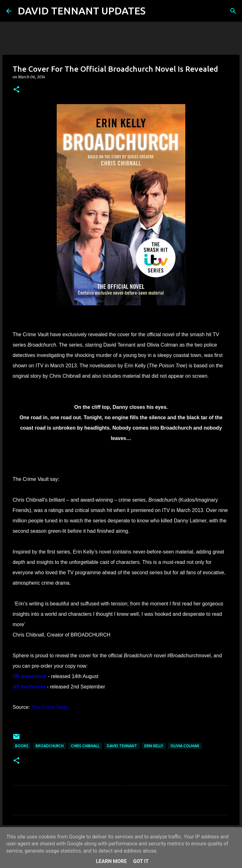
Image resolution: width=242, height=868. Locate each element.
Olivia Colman (185, 746)
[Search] (154, 11)
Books (22, 746)
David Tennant (122, 746)
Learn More (111, 861)
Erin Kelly (154, 746)
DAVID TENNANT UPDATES (82, 11)
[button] (16, 90)
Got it (141, 861)
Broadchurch (50, 746)
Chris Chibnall (85, 746)
